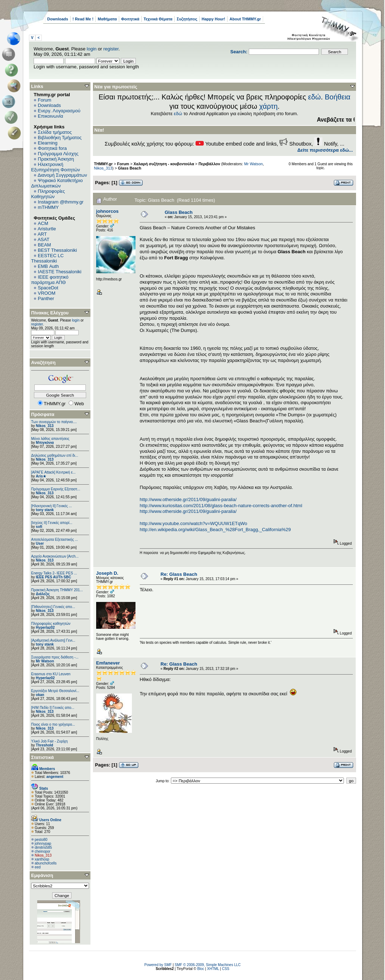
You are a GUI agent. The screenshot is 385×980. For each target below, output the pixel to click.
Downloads (58, 19)
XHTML (213, 969)
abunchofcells (46, 863)
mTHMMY (48, 207)
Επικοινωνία (51, 116)
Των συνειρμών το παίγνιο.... (54, 422)
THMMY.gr (103, 164)
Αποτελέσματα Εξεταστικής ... (55, 540)
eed (38, 867)
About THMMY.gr (245, 19)
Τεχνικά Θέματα (158, 19)
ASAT (43, 239)
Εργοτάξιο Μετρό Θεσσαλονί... (55, 691)
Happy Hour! (213, 19)
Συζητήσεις (187, 19)
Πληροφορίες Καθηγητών (48, 194)
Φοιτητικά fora (52, 148)
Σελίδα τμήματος (55, 132)
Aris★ (41, 476)
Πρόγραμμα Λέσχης (58, 154)
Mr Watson (45, 661)
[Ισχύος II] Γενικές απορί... (52, 523)
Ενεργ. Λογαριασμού (59, 111)
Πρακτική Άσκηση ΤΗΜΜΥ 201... (57, 590)
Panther (46, 298)
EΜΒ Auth (48, 266)
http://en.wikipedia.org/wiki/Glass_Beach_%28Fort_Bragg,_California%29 (215, 530)
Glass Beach (130, 168)
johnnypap (43, 844)
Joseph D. (107, 573)
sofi (39, 527)
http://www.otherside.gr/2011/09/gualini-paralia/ (188, 499)
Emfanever (108, 663)
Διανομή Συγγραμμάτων (62, 175)
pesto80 (41, 840)
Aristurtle (47, 229)
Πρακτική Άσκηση (56, 159)
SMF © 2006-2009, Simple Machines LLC (208, 965)
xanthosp (42, 859)
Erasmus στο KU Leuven (51, 674)
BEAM (45, 245)
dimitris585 (43, 847)
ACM (43, 223)
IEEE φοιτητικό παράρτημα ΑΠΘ (50, 280)
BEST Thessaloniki (57, 250)
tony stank (45, 510)
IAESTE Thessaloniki (60, 272)
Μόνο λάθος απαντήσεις (50, 439)
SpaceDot (48, 288)
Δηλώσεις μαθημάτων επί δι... (55, 455)
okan (40, 695)
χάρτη (268, 106)
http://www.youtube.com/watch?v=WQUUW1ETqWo (194, 523)
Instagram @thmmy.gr (61, 202)
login (92, 49)
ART (42, 234)
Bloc (201, 969)
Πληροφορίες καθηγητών (51, 624)
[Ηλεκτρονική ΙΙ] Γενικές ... (51, 506)
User (40, 543)
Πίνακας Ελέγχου (50, 313)
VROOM (47, 293)
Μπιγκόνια (45, 443)
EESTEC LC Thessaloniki (47, 258)
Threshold (44, 745)
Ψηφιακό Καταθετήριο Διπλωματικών (57, 183)
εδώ (315, 97)
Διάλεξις (43, 594)
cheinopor (43, 851)
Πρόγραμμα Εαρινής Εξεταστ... (56, 489)
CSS (226, 969)
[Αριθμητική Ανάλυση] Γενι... (53, 640)
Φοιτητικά (130, 19)
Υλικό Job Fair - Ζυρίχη (49, 741)
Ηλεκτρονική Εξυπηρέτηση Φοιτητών (56, 167)
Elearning (48, 143)
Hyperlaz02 (45, 628)
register (111, 49)
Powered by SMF (158, 965)
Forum (45, 100)
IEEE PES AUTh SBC (53, 577)
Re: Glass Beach (179, 574)
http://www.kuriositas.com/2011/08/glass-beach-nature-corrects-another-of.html (221, 506)
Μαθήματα (107, 19)
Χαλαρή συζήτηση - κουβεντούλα (164, 164)
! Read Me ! (83, 19)
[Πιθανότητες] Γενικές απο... (53, 607)
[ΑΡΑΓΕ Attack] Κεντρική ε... (53, 472)
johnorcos (107, 211)
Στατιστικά (43, 757)
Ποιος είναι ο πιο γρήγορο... (53, 724)
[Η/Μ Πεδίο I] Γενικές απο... (53, 708)
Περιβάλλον (209, 164)
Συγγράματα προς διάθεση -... (55, 657)
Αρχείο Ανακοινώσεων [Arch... (55, 556)
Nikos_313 (45, 426)
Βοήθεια (338, 97)
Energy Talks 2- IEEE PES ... (54, 573)
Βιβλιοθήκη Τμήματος (60, 138)
